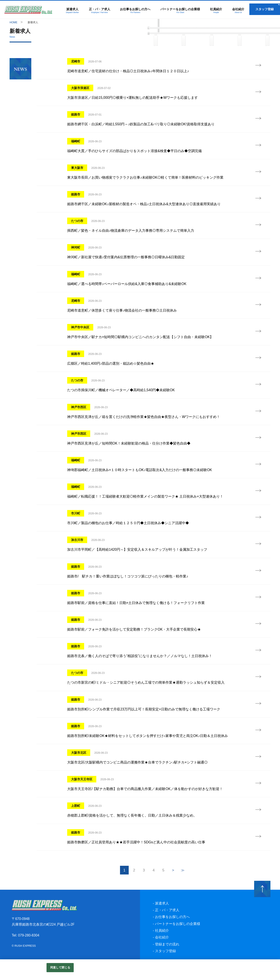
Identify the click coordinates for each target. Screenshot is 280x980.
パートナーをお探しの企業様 (180, 11)
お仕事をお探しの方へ (136, 11)
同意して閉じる (60, 967)
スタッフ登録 (265, 9)
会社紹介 (238, 11)
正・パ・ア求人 (100, 11)
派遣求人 (72, 11)
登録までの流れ (167, 953)
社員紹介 (216, 11)
